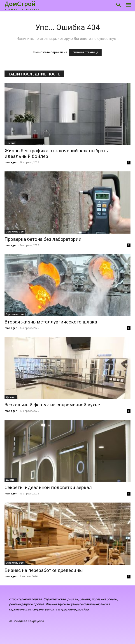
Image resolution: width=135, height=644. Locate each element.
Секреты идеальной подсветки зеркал (48, 487)
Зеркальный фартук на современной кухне (52, 405)
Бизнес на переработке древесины (44, 570)
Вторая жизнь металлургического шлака (51, 322)
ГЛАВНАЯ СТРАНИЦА (85, 53)
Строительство (15, 232)
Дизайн (11, 397)
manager (11, 162)
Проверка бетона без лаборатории (43, 239)
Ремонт (10, 143)
